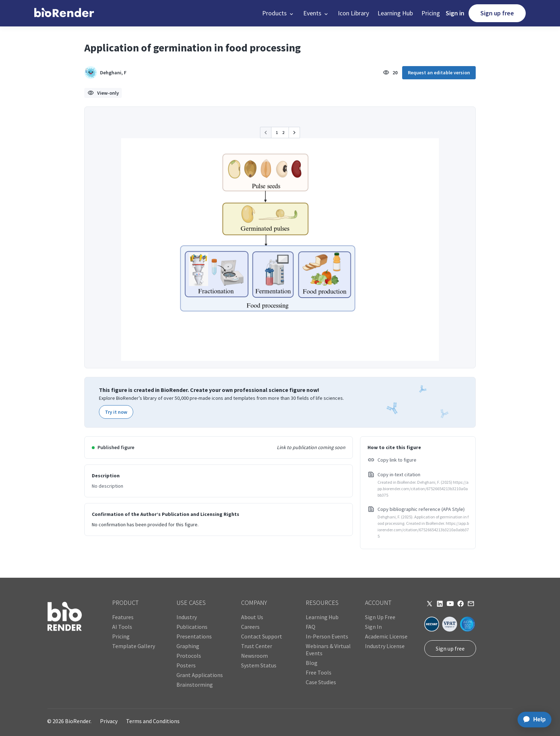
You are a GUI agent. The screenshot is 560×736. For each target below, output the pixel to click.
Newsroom (254, 656)
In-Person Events (327, 636)
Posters (186, 665)
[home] (64, 13)
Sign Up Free (380, 617)
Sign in (455, 13)
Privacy (109, 721)
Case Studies (321, 682)
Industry (187, 617)
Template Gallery (134, 646)
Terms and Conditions (153, 721)
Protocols (189, 656)
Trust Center (257, 646)
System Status (259, 665)
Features (123, 617)
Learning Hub (395, 13)
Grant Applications (200, 675)
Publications (192, 627)
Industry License (385, 646)
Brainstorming (195, 685)
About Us (252, 617)
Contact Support (262, 636)
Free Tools (319, 672)
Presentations (194, 636)
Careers (250, 627)
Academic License (386, 636)
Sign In (373, 627)
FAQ (311, 627)
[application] (532, 720)
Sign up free (497, 13)
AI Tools (122, 627)
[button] (278, 13)
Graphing (188, 646)
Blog (312, 663)
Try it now (116, 412)
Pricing (431, 13)
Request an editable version (439, 73)
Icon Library (353, 13)
